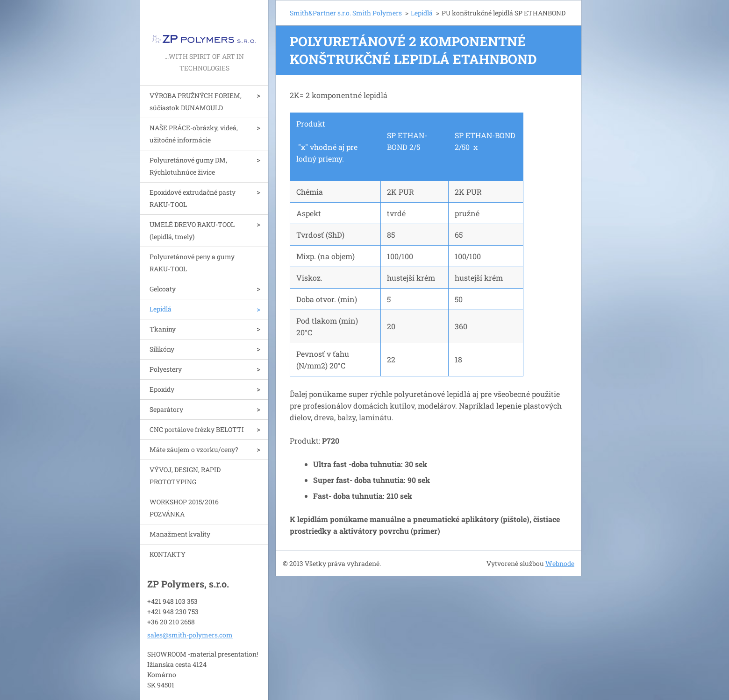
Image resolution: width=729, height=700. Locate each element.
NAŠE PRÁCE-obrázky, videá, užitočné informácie (194, 134)
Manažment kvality (180, 534)
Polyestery (166, 369)
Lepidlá (161, 309)
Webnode (560, 563)
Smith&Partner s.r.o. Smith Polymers (346, 13)
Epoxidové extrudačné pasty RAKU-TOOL (193, 198)
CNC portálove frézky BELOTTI (197, 429)
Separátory (166, 409)
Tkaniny (163, 329)
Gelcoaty (163, 289)
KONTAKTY (168, 554)
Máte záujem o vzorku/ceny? (194, 449)
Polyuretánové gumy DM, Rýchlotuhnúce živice (188, 166)
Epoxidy (162, 389)
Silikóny (162, 349)
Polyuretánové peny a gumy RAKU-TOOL (192, 263)
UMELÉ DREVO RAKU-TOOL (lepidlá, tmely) (192, 230)
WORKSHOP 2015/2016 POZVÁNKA (184, 508)
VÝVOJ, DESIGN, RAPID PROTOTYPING (185, 476)
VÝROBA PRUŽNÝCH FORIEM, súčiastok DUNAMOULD (196, 102)
